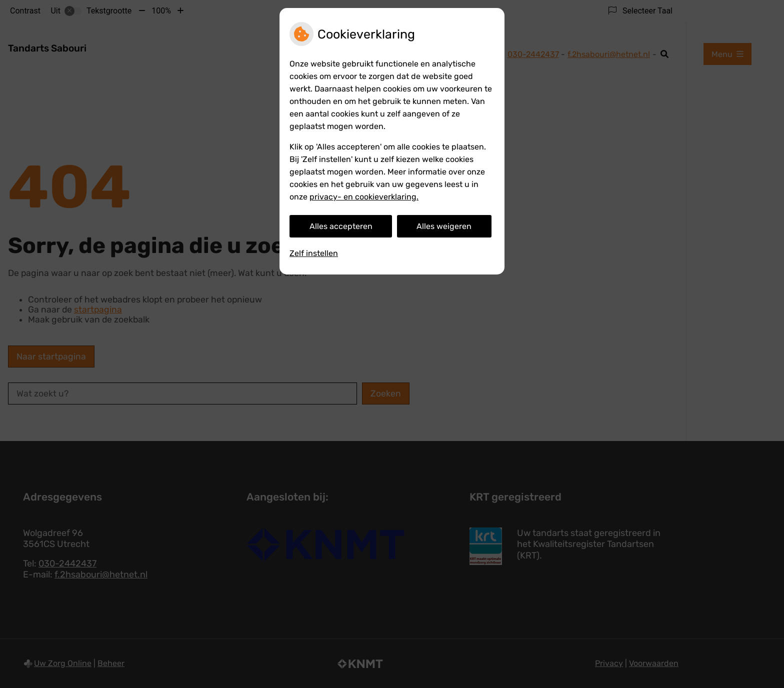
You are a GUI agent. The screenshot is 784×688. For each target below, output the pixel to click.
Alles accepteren (341, 226)
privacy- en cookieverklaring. (364, 197)
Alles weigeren (444, 226)
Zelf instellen (314, 253)
